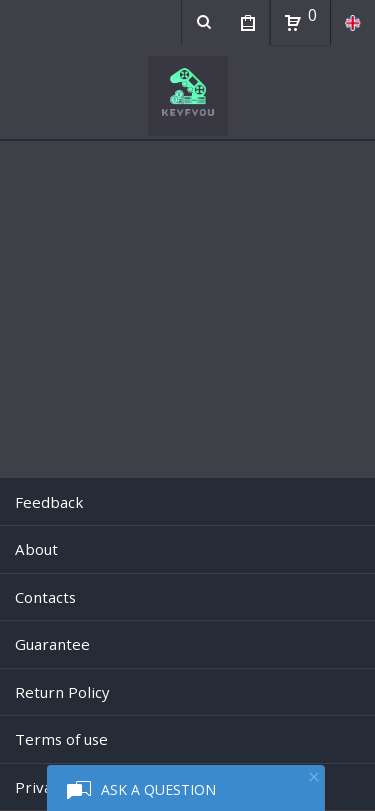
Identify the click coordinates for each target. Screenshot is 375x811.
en (352, 22)
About (36, 549)
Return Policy (62, 692)
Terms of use (61, 739)
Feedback (49, 502)
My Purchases (247, 25)
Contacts (45, 597)
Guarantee (52, 644)
